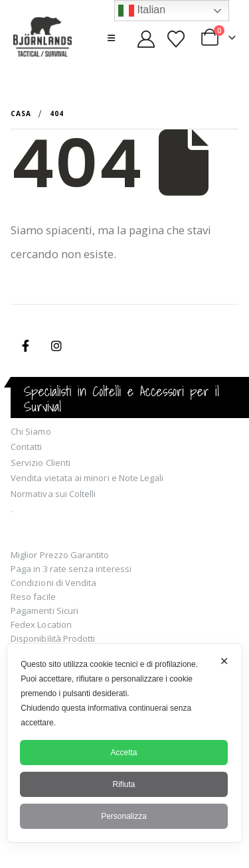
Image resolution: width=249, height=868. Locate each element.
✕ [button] (224, 661)
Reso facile (33, 597)
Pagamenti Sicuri (44, 611)
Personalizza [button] (124, 816)
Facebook (25, 346)
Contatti (27, 447)
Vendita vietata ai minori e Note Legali (87, 478)
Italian (142, 11)
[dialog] (124, 743)
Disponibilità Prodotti (53, 638)
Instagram (56, 346)
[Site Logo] (42, 38)
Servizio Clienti (41, 463)
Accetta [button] (124, 753)
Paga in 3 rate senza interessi (71, 569)
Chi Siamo (31, 431)
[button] (111, 38)
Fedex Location (41, 624)
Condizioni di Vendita (53, 583)
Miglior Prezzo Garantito (60, 555)
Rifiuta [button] (124, 784)
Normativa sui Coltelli (53, 494)
